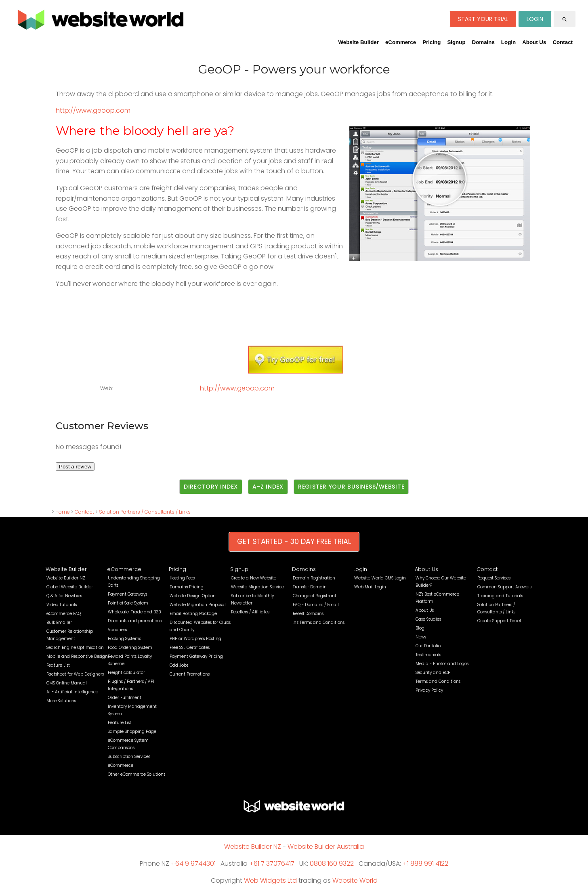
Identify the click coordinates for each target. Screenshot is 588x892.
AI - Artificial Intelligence (72, 692)
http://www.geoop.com (93, 110)
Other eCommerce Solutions (136, 774)
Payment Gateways (127, 594)
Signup (456, 42)
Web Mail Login (370, 587)
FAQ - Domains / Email (316, 605)
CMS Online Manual (67, 683)
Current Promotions (190, 674)
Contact (563, 42)
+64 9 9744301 (193, 864)
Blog (420, 628)
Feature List (58, 665)
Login (508, 42)
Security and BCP (433, 673)
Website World (355, 880)
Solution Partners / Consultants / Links (145, 512)
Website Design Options (193, 596)
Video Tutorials (62, 605)
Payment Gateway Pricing (196, 656)
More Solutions (61, 701)
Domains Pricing (187, 587)
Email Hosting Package (193, 614)
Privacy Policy (429, 690)
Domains (483, 42)
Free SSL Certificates (190, 647)
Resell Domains (308, 614)
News (421, 637)
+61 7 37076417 (272, 864)
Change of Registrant (315, 596)
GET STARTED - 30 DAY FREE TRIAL (294, 541)
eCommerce (401, 42)
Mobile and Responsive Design (77, 656)
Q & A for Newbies (64, 596)
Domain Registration (314, 578)
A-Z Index (268, 487)
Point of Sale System (128, 603)
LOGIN (535, 19)
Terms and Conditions (438, 681)
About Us (534, 42)
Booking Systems (124, 639)
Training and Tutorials (500, 596)
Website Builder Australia (326, 847)
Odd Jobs (179, 665)
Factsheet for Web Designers (75, 674)
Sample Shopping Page (132, 731)
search (565, 19)
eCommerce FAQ (64, 614)
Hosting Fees (182, 578)
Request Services (494, 578)
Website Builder (358, 42)
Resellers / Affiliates (250, 612)
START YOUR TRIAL (483, 19)
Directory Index (211, 487)
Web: (107, 388)
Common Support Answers (504, 587)
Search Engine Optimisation (75, 647)
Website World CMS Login (380, 578)
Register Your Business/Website (351, 487)
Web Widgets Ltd (270, 880)
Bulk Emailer (59, 622)
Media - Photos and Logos (442, 664)
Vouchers (117, 630)
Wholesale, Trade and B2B (134, 612)
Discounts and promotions (135, 621)
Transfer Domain (310, 587)
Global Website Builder (70, 587)
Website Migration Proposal (198, 605)
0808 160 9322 (332, 864)
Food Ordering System (130, 647)
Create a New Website (254, 578)
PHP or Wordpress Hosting (195, 639)
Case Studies (428, 619)
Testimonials (428, 655)
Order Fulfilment (125, 698)
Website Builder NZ (66, 578)
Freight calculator (126, 673)
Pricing (432, 42)
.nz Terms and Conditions (319, 622)
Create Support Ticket (499, 621)
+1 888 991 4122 (425, 864)
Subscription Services (129, 757)
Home (63, 512)
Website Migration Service (257, 587)
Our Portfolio (428, 646)
